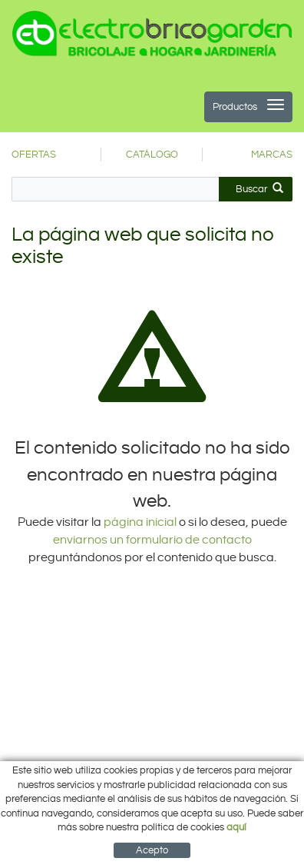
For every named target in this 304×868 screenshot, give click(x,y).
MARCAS (272, 155)
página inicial (141, 522)
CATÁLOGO (152, 155)
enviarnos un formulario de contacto (152, 540)
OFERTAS (34, 155)
